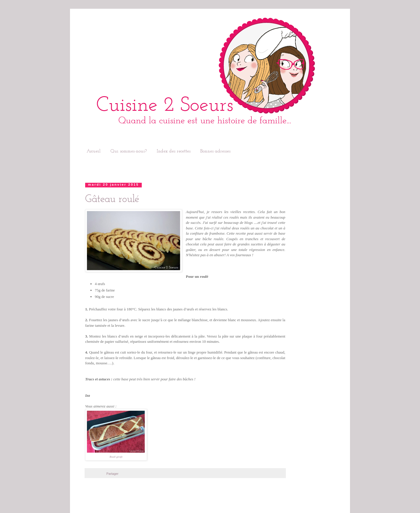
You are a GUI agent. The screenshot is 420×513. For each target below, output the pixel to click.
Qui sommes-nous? (129, 151)
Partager (112, 474)
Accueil (94, 151)
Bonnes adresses (215, 151)
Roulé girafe (116, 457)
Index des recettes (174, 151)
